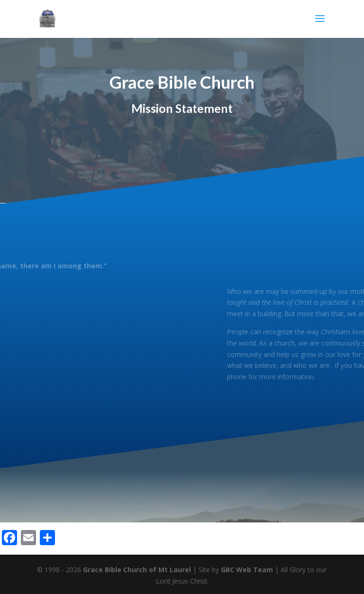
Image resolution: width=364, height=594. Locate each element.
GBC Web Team (247, 570)
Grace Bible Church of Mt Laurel (137, 570)
